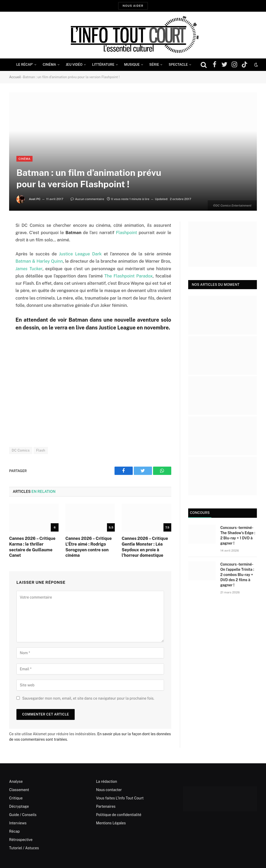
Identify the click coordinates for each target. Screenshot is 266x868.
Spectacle (178, 65)
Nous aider (133, 6)
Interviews (18, 823)
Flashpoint (126, 233)
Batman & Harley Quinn (39, 261)
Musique (132, 65)
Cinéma (49, 65)
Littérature (103, 65)
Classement (19, 790)
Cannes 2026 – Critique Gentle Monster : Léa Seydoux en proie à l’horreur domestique (145, 547)
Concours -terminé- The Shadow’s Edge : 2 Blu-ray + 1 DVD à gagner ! (238, 535)
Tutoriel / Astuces (24, 848)
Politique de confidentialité (119, 815)
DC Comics (21, 450)
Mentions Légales (111, 823)
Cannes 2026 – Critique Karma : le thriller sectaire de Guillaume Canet (32, 547)
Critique (16, 798)
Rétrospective (21, 840)
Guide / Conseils (23, 815)
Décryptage (19, 806)
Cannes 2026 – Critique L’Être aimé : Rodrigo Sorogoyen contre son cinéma (88, 547)
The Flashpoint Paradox (129, 276)
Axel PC (35, 199)
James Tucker (29, 269)
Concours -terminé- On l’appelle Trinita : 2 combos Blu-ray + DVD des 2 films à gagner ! (237, 575)
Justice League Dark (80, 254)
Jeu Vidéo (74, 65)
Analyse (16, 781)
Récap (14, 831)
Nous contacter (109, 790)
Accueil (15, 77)
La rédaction (107, 781)
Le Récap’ (25, 65)
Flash (41, 450)
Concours (200, 513)
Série (154, 65)
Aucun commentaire (87, 199)
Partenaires (106, 806)
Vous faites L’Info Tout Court (120, 798)
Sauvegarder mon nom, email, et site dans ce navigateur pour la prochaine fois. (88, 698)
